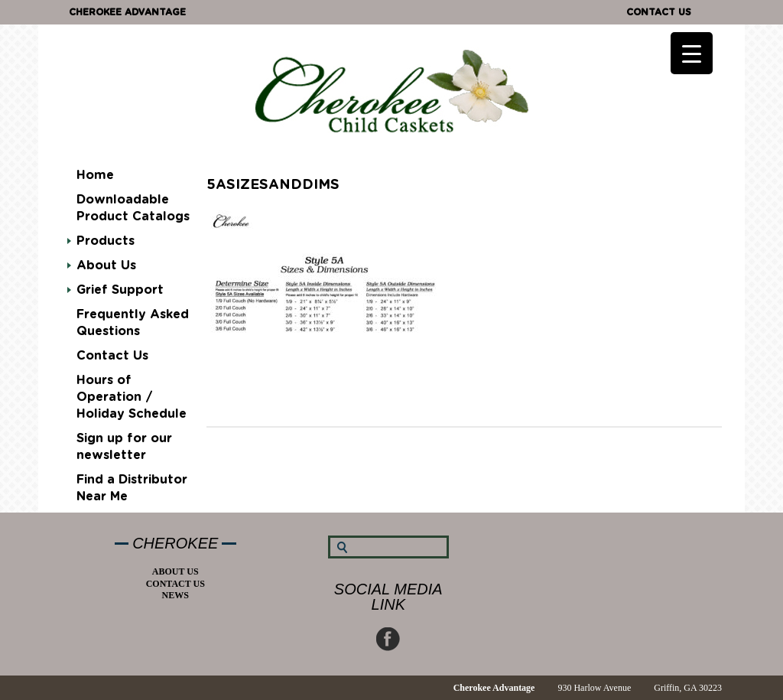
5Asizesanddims (273, 185)
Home (95, 175)
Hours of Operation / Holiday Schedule (132, 397)
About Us (106, 265)
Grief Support (120, 290)
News (175, 595)
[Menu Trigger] (692, 53)
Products (106, 241)
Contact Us (659, 12)
